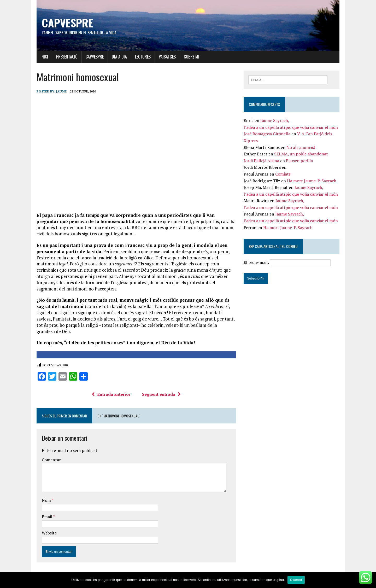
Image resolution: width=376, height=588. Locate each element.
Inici (42, 57)
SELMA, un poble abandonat (302, 154)
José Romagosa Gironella (268, 134)
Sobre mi (189, 57)
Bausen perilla (300, 161)
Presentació (64, 57)
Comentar (49, 462)
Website (47, 535)
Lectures (140, 57)
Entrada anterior (110, 397)
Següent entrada (161, 397)
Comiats (284, 174)
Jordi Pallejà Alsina (262, 161)
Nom (44, 503)
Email (45, 519)
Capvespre (92, 57)
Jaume (59, 91)
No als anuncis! (302, 148)
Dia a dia (117, 57)
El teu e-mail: (288, 263)
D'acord (296, 580)
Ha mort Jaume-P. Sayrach (312, 181)
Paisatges (165, 57)
